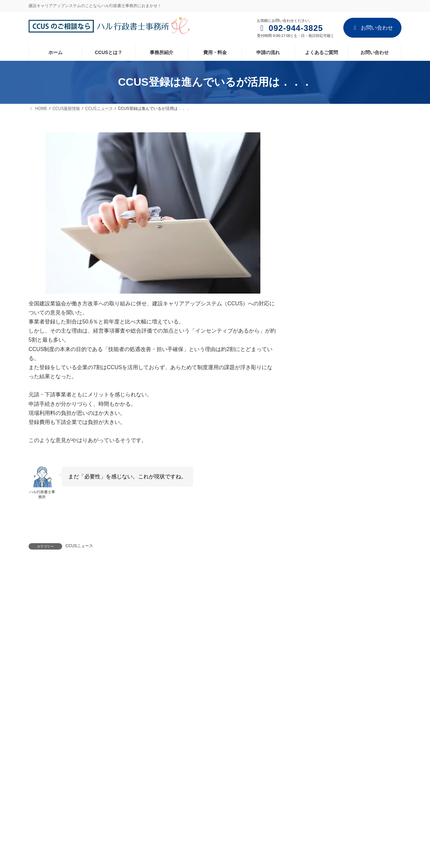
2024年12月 (315, 591)
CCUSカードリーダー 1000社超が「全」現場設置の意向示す (370, 439)
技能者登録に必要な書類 (365, 194)
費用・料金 (170, 794)
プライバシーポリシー (174, 717)
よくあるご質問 (174, 818)
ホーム (43, 717)
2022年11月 (315, 630)
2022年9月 (314, 655)
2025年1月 (314, 578)
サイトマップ (228, 717)
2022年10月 (315, 643)
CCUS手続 (314, 539)
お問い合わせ (372, 28)
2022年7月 (314, 682)
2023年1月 (314, 604)
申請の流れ (170, 806)
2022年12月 (315, 617)
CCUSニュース (79, 546)
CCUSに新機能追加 (360, 330)
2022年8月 (314, 668)
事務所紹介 (78, 717)
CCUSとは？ (172, 771)
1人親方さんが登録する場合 (369, 160)
